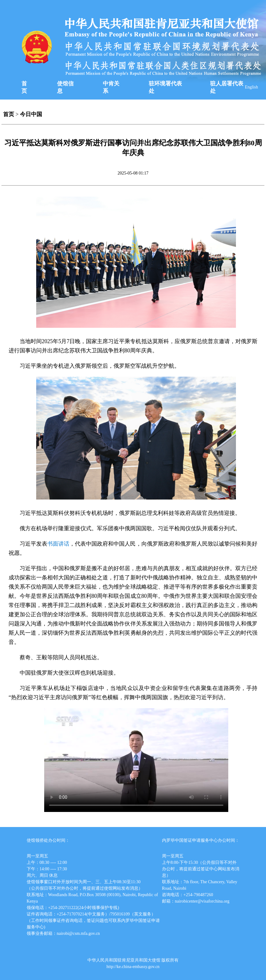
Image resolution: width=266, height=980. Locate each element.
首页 (24, 87)
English (251, 87)
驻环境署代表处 (165, 87)
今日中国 (31, 114)
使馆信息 (65, 87)
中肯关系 (111, 87)
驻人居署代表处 (227, 87)
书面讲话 (58, 544)
